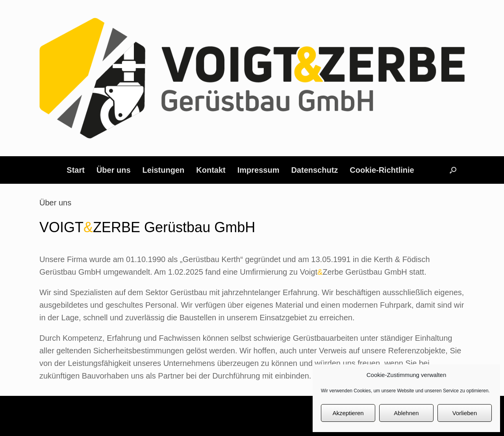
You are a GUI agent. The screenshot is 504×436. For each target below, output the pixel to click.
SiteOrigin (268, 421)
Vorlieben (465, 413)
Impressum (258, 170)
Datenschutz (314, 170)
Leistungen (164, 170)
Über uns (114, 170)
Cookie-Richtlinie (382, 170)
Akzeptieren (348, 413)
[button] (453, 170)
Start (76, 170)
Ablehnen (406, 413)
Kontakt (211, 170)
